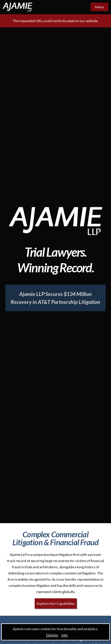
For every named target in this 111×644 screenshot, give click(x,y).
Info (65, 635)
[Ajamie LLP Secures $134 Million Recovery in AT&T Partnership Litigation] (55, 298)
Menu (100, 7)
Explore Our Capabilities (56, 603)
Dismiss (52, 635)
